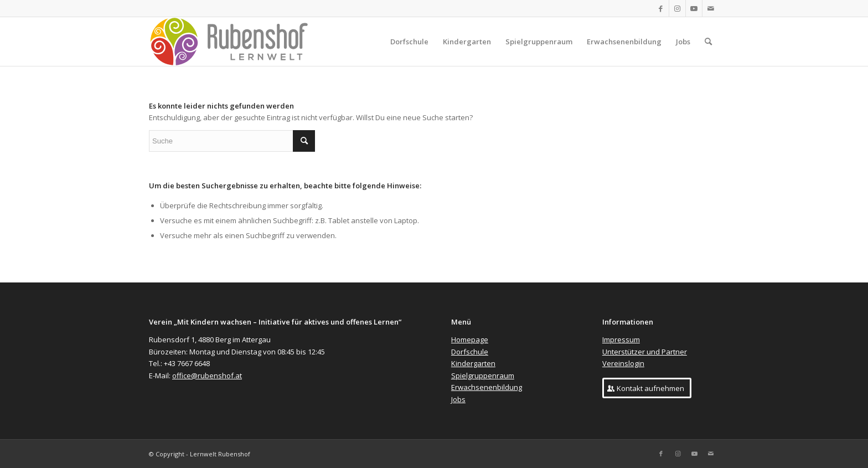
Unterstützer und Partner (645, 352)
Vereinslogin (623, 363)
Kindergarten (473, 363)
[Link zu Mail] (711, 8)
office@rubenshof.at (207, 376)
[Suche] (708, 42)
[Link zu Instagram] (677, 8)
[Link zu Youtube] (694, 8)
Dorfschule (470, 352)
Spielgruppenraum (483, 376)
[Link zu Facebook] (661, 8)
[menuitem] (409, 42)
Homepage (470, 340)
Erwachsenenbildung (487, 387)
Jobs (458, 399)
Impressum (621, 340)
